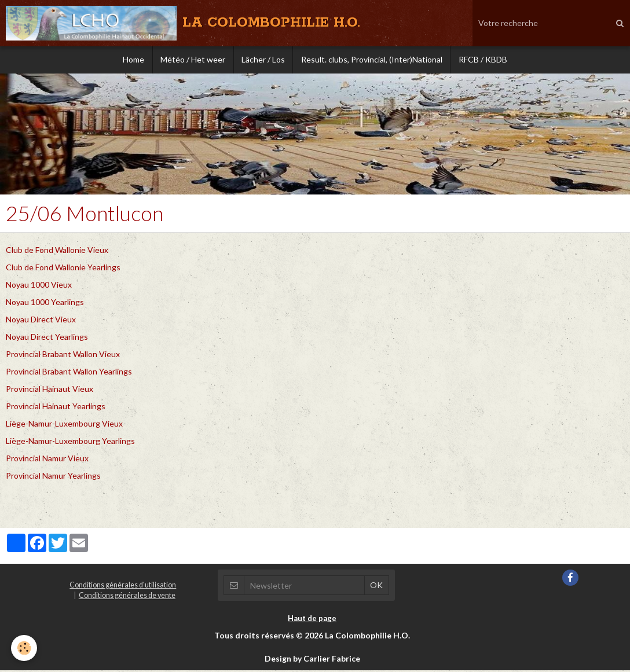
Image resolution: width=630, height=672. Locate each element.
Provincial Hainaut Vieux (50, 390)
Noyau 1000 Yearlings (45, 304)
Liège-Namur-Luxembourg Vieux (64, 425)
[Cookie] (25, 648)
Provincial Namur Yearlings (53, 477)
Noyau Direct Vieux (41, 321)
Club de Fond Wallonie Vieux (57, 251)
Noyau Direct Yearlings (47, 338)
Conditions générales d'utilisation (123, 587)
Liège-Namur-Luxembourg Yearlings (70, 443)
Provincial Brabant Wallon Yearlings (69, 373)
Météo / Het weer (191, 60)
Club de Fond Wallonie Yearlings (63, 269)
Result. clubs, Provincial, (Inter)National (373, 60)
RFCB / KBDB (486, 60)
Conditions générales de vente (127, 597)
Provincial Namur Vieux (47, 460)
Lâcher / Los (263, 60)
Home (130, 60)
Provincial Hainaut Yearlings (56, 408)
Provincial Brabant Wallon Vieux (63, 356)
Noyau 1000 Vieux (39, 286)
